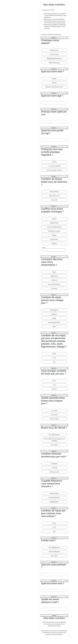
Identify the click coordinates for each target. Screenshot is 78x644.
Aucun (54, 354)
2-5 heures (54, 464)
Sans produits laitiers (54, 284)
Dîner (54, 327)
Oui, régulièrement (54, 435)
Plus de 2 (54, 389)
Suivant (54, 38)
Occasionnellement (54, 498)
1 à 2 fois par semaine (54, 166)
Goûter (54, 318)
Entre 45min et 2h (54, 196)
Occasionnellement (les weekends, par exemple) (54, 440)
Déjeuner (54, 314)
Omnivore (54, 280)
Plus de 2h (54, 200)
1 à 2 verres (54, 411)
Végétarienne (54, 276)
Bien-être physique (54, 63)
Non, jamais (54, 445)
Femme (54, 79)
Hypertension (54, 239)
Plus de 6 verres (54, 419)
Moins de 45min (54, 192)
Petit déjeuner (54, 310)
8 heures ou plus (54, 472)
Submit (54, 615)
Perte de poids (54, 50)
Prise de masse (54, 54)
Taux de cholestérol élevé (54, 227)
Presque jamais (54, 493)
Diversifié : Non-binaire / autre (54, 87)
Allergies (54, 243)
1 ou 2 (54, 358)
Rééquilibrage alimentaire (54, 58)
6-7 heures (54, 468)
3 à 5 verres (54, 415)
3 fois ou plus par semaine (54, 170)
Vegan (54, 272)
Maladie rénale (54, 223)
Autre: (54, 249)
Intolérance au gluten (54, 231)
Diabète (54, 235)
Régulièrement (54, 502)
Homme (54, 83)
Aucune (54, 162)
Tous (54, 362)
